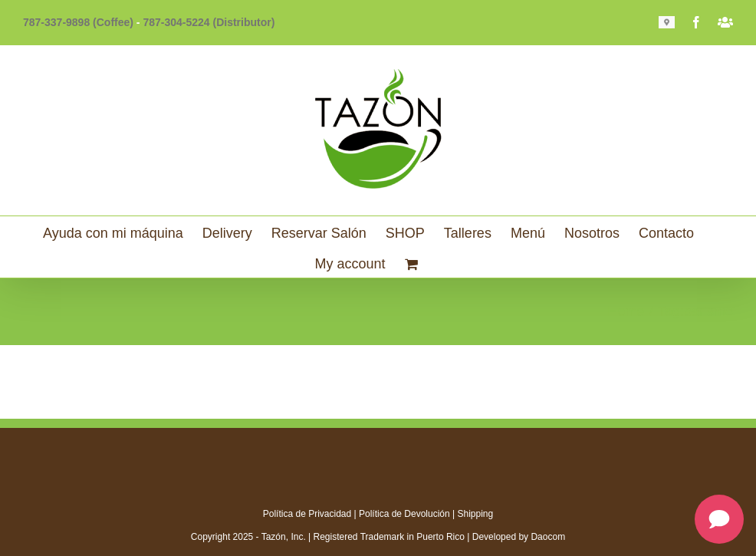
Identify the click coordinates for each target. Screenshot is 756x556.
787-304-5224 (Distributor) (209, 22)
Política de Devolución (404, 514)
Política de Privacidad (307, 514)
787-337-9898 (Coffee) (78, 22)
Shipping (476, 514)
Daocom (548, 537)
